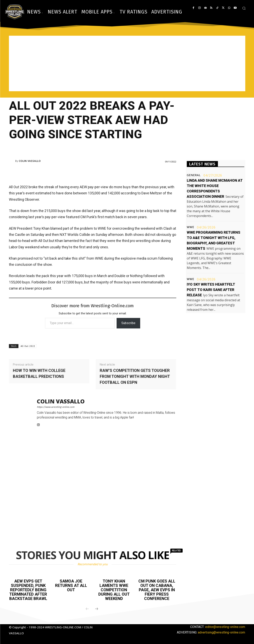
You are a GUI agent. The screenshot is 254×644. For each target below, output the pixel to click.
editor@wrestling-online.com (225, 627)
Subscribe (128, 323)
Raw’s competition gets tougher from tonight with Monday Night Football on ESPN (135, 376)
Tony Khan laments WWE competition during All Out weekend (114, 590)
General (194, 175)
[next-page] (97, 609)
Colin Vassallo (30, 161)
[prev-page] (87, 609)
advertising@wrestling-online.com (221, 632)
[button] (244, 8)
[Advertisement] (127, 63)
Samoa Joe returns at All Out (71, 585)
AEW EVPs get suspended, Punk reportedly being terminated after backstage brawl (28, 590)
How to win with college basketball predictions (39, 373)
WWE (190, 227)
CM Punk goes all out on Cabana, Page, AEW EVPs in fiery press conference (157, 590)
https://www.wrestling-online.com (56, 407)
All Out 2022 (28, 346)
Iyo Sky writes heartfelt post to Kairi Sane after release (211, 290)
